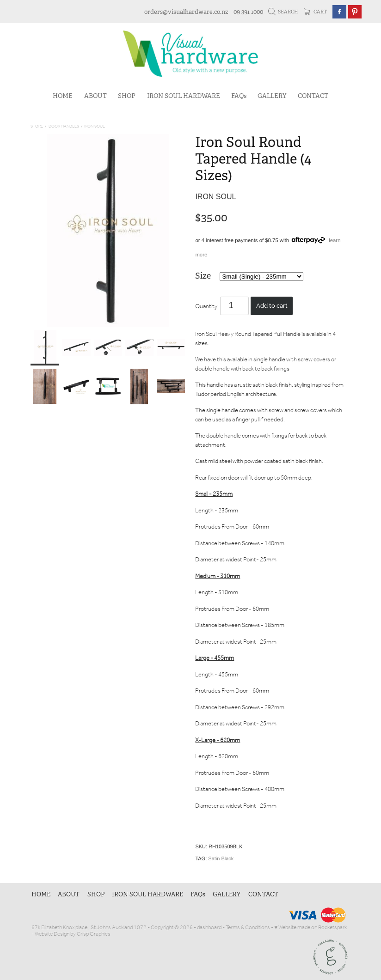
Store (37, 126)
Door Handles (64, 126)
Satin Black (221, 858)
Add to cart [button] (272, 306)
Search (283, 12)
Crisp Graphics (94, 934)
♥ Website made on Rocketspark (310, 928)
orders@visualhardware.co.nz (186, 12)
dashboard (209, 928)
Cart (316, 12)
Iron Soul (95, 126)
